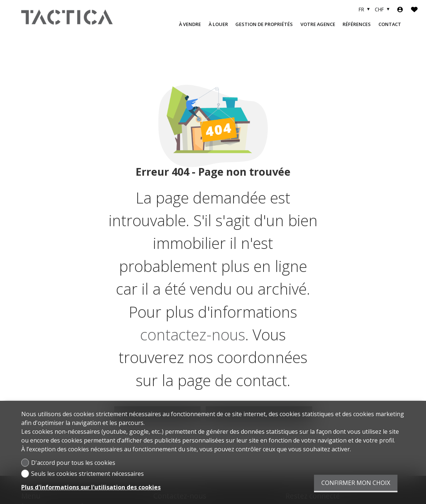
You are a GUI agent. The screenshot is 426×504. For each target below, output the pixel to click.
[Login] (400, 10)
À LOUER (218, 24)
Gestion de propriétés (264, 24)
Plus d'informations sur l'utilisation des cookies (91, 487)
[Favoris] (414, 10)
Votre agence (318, 24)
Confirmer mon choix (356, 483)
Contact (390, 24)
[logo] (67, 17)
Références (357, 24)
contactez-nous (193, 335)
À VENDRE (190, 24)
